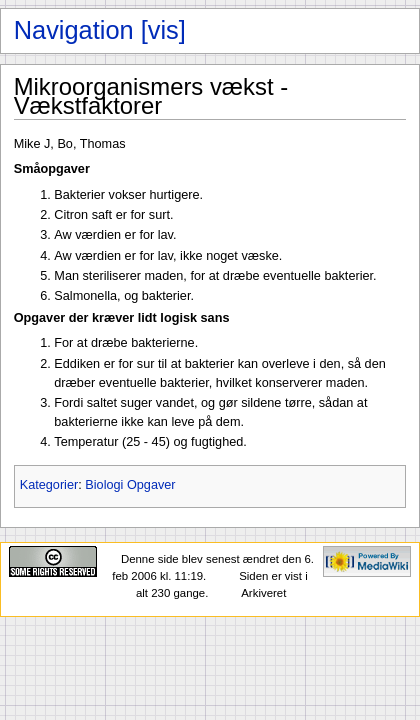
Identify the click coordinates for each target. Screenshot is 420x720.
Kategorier (49, 485)
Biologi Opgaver (130, 485)
